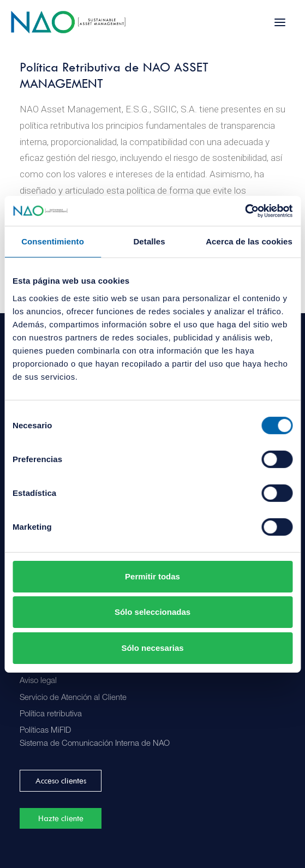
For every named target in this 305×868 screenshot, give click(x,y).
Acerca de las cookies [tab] (249, 241)
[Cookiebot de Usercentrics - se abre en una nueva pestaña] (245, 211)
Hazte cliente (61, 818)
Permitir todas (152, 576)
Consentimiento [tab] (53, 241)
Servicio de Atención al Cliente (73, 698)
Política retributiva (51, 714)
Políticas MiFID (45, 731)
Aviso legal (38, 681)
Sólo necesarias (152, 648)
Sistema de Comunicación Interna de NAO (95, 744)
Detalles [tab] (149, 241)
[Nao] (68, 22)
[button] (280, 22)
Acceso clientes (61, 781)
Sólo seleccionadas (152, 612)
